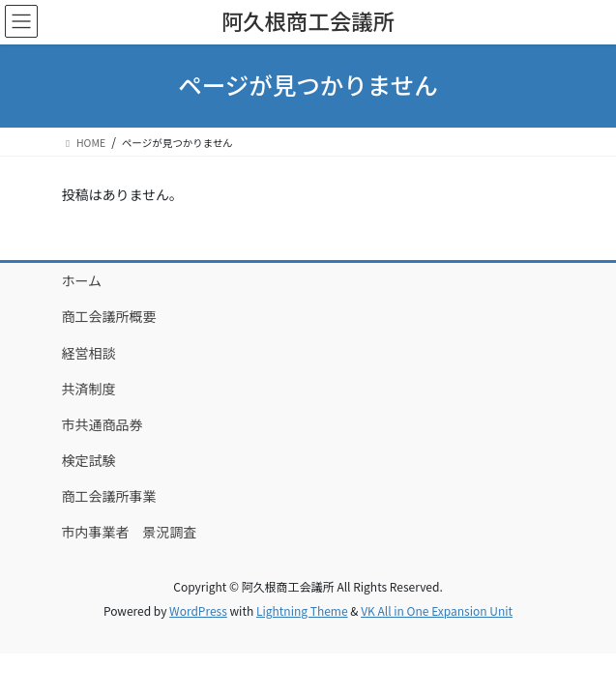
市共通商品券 (103, 424)
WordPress (198, 610)
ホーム (82, 280)
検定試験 (89, 460)
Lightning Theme (302, 610)
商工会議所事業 (109, 496)
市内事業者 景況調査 (130, 532)
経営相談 (89, 353)
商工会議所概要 (109, 316)
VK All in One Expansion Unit (437, 610)
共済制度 (89, 389)
